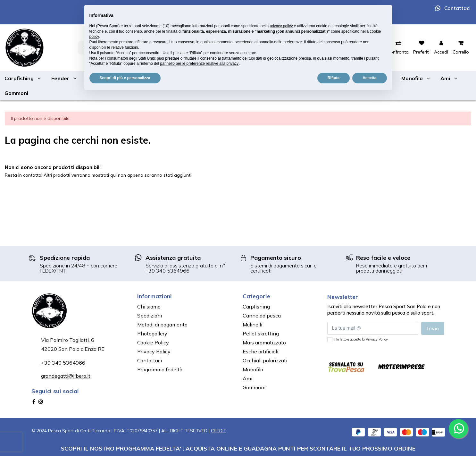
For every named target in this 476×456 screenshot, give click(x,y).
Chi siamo (149, 307)
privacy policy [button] (281, 26)
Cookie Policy (153, 342)
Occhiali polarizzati (265, 360)
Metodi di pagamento (162, 325)
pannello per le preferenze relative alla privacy (200, 63)
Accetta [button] (369, 78)
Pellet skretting (261, 334)
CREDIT (219, 431)
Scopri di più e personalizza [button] (125, 78)
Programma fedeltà (160, 369)
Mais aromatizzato (264, 342)
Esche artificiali (260, 351)
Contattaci (457, 8)
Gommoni (254, 387)
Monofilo (253, 369)
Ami (247, 378)
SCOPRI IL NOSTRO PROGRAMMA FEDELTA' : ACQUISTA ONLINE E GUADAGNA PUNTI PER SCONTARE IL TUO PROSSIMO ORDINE (238, 448)
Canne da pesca (262, 316)
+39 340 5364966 (167, 271)
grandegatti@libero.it (66, 376)
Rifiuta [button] (334, 78)
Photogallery (152, 334)
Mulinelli (252, 325)
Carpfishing (256, 307)
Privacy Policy (154, 351)
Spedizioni (150, 316)
